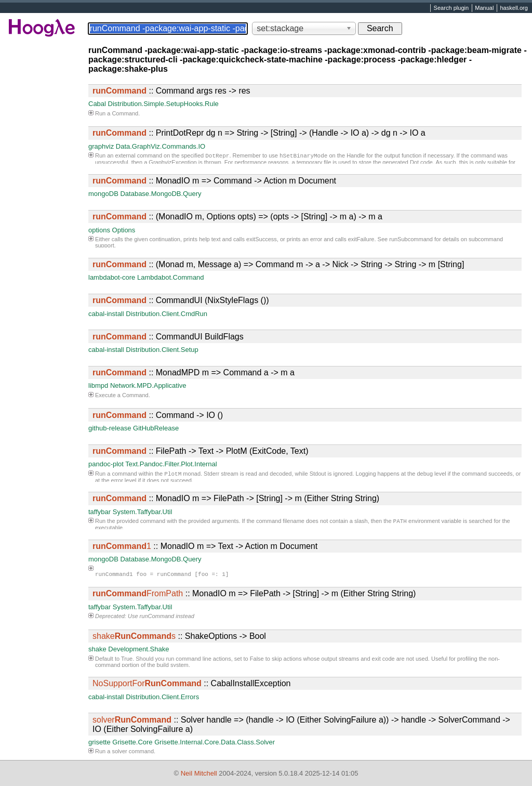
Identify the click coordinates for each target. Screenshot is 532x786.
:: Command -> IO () (158, 415)
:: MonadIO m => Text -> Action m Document (205, 546)
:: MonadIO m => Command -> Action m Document (214, 181)
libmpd (98, 385)
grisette (99, 742)
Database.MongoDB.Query (161, 194)
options (99, 230)
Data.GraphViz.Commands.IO (161, 146)
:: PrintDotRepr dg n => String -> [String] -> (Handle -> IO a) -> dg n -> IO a (259, 133)
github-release (110, 428)
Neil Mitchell (199, 773)
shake (97, 649)
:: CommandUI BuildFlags (168, 337)
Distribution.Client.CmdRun (167, 314)
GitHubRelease (156, 428)
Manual (484, 8)
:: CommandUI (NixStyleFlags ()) (181, 300)
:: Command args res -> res (171, 91)
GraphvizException (172, 163)
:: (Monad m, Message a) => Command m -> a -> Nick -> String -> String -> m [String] (278, 264)
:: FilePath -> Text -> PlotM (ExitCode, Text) (201, 451)
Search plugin (451, 8)
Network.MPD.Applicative (148, 385)
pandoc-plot (106, 464)
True (127, 659)
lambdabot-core (112, 277)
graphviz (101, 146)
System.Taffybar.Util (143, 512)
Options (124, 230)
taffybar (99, 512)
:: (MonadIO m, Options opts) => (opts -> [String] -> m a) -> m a (237, 217)
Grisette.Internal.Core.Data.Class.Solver (215, 742)
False (257, 659)
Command (125, 113)
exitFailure (361, 239)
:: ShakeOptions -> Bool (179, 636)
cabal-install (106, 314)
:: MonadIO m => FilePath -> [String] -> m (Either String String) (236, 498)
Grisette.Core (132, 742)
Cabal (97, 104)
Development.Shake (138, 649)
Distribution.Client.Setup (162, 350)
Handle (356, 156)
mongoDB (103, 194)
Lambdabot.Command (171, 277)
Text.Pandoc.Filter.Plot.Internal (171, 464)
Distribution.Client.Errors (162, 697)
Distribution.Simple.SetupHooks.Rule (163, 104)
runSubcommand (411, 239)
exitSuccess (262, 239)
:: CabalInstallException (191, 683)
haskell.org (514, 8)
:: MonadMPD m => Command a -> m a (194, 372)
